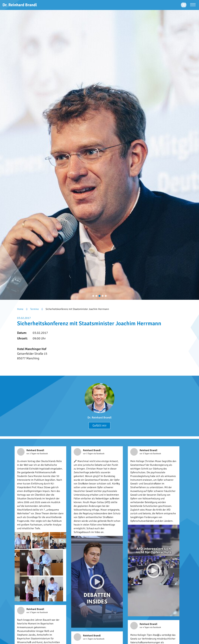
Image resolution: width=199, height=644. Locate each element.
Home (20, 309)
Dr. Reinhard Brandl (99, 418)
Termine (34, 309)
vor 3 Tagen (88, 454)
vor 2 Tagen (32, 454)
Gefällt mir (99, 426)
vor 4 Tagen (145, 627)
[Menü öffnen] (193, 5)
